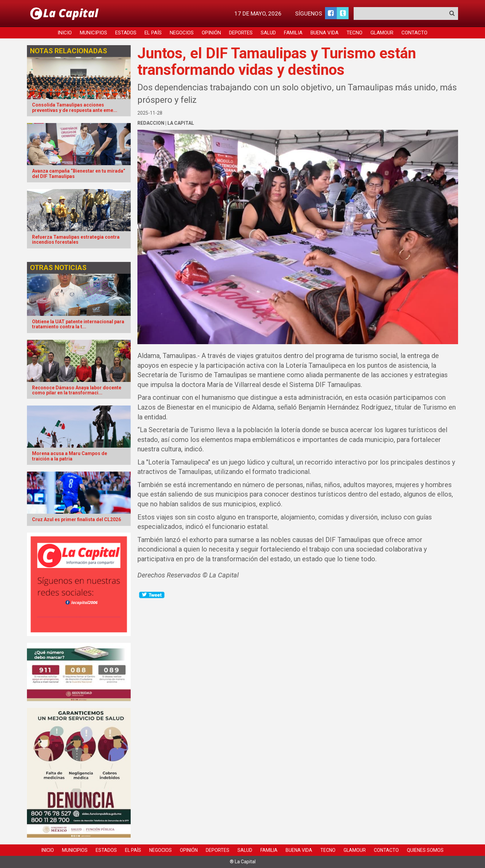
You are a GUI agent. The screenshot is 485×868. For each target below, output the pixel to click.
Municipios (93, 33)
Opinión (211, 33)
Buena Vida (325, 33)
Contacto (414, 33)
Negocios (182, 33)
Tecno (354, 33)
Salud (268, 33)
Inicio (65, 33)
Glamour (382, 33)
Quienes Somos (425, 850)
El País (153, 33)
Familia (293, 33)
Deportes (241, 33)
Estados (126, 33)
